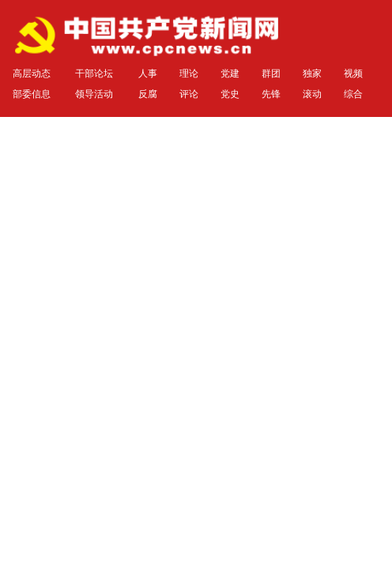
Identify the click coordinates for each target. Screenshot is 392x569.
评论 (189, 94)
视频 (353, 73)
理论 (189, 73)
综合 (353, 94)
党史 (230, 94)
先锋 (271, 94)
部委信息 (32, 94)
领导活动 (94, 94)
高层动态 (32, 73)
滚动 (312, 94)
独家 (312, 73)
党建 (230, 73)
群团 (271, 73)
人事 (148, 73)
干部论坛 (94, 73)
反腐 (148, 94)
